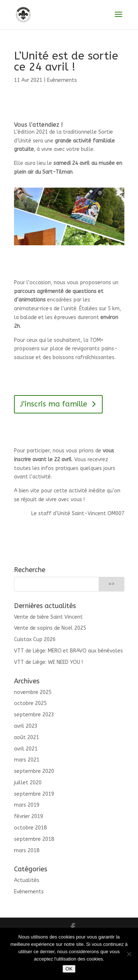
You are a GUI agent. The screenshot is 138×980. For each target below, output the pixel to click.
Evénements (62, 80)
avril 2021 (26, 749)
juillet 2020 (28, 783)
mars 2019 (27, 805)
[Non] (129, 954)
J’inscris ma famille (54, 404)
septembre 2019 (34, 794)
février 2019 (29, 816)
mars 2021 (27, 760)
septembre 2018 (34, 839)
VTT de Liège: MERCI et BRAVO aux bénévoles (68, 651)
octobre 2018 (30, 828)
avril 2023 (26, 726)
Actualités (27, 880)
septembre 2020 (34, 771)
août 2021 (26, 737)
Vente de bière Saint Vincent (48, 617)
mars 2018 (27, 851)
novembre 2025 (33, 692)
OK (69, 969)
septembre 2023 (34, 715)
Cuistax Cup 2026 (35, 639)
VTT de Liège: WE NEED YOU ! (48, 662)
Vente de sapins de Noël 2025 (50, 628)
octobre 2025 (30, 703)
